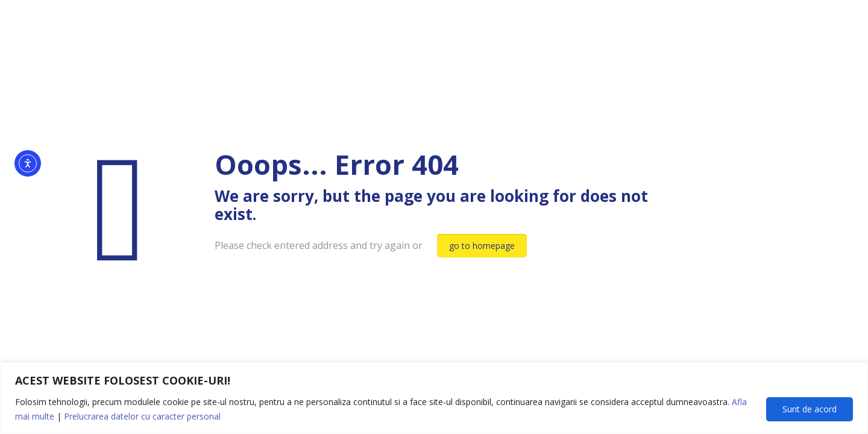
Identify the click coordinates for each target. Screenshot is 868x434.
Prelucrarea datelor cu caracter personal (142, 416)
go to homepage (482, 246)
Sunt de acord (810, 409)
